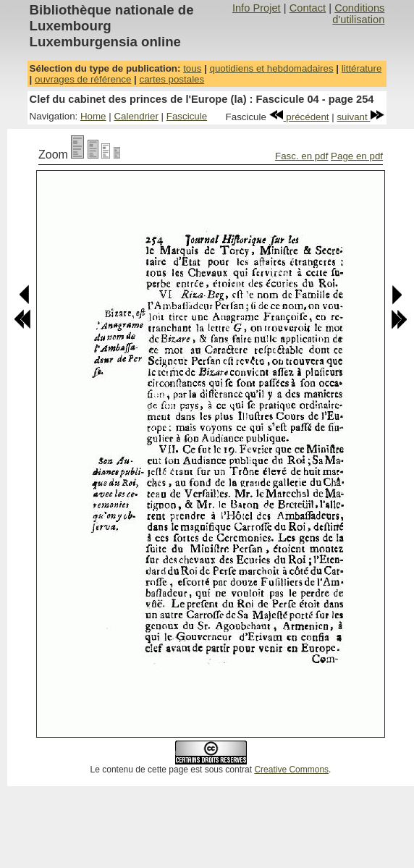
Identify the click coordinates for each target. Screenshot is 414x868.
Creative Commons (291, 770)
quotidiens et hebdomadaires (271, 68)
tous (192, 68)
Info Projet (257, 8)
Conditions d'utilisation (358, 14)
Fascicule (187, 116)
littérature (362, 68)
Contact (308, 8)
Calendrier (136, 116)
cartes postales (172, 79)
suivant (360, 117)
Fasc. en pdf (301, 156)
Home (93, 116)
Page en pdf (357, 156)
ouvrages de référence (83, 79)
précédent (299, 117)
